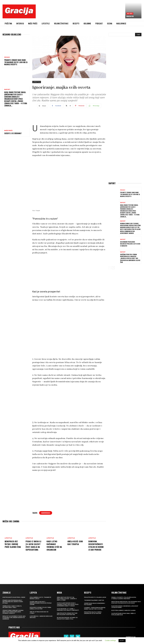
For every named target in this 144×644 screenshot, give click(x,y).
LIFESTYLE (37, 82)
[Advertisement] (80, 13)
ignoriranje (46, 513)
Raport (7, 90)
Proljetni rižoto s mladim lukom (95, 597)
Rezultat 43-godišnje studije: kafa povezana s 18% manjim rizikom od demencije (14, 618)
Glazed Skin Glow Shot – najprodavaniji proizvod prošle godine (41, 603)
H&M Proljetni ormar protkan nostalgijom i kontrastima (67, 614)
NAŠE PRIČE (8, 131)
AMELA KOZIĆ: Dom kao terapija (76, 543)
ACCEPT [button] (122, 641)
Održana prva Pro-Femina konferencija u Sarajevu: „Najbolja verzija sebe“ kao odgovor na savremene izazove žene (130, 258)
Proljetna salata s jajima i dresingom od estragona (93, 613)
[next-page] (113, 268)
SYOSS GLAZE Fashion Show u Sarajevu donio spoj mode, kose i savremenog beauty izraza (68, 604)
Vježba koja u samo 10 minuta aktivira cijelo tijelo (12, 607)
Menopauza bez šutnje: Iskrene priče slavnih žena (12, 545)
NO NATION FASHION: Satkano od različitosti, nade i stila (67, 618)
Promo (7, 57)
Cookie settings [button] (110, 640)
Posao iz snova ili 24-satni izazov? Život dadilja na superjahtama (34, 545)
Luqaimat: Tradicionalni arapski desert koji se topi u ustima (95, 608)
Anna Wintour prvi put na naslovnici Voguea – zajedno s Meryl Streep (67, 599)
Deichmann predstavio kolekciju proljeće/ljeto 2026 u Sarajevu (130, 244)
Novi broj (130, 13)
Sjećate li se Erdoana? (13, 133)
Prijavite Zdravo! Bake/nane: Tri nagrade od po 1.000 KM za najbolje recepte (16, 62)
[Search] (138, 35)
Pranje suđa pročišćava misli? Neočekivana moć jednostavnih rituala (13, 602)
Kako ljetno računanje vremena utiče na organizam (55, 545)
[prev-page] (110, 268)
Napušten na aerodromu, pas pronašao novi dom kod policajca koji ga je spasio (126, 602)
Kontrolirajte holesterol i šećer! (14, 597)
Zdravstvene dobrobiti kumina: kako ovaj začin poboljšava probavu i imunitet (13, 612)
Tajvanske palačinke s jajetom (94, 600)
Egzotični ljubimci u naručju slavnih (123, 610)
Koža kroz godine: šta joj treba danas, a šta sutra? (40, 608)
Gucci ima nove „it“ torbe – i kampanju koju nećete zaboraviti (68, 610)
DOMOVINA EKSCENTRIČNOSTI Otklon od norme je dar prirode (96, 545)
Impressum (131, 635)
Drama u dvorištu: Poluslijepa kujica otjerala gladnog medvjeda (124, 598)
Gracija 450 (130, 16)
